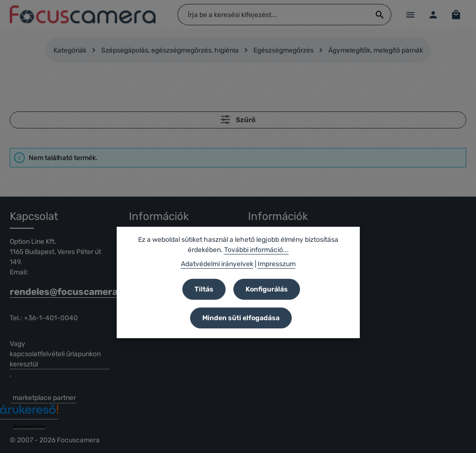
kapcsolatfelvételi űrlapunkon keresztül (55, 359)
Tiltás (204, 289)
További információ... (256, 250)
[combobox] (273, 15)
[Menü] (410, 14)
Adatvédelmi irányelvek (217, 264)
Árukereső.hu (29, 426)
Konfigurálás (267, 289)
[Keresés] (379, 15)
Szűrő (238, 119)
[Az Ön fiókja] (433, 14)
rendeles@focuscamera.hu (60, 292)
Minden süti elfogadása (241, 318)
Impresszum (277, 264)
